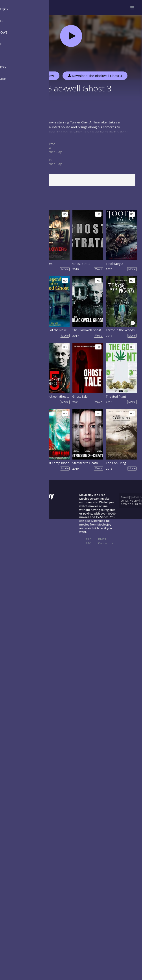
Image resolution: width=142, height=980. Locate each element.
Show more (14, 136)
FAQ (89, 543)
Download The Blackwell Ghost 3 (95, 76)
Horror (50, 144)
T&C (89, 539)
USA (48, 148)
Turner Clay (53, 152)
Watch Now (45, 76)
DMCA (102, 539)
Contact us (106, 543)
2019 (49, 160)
